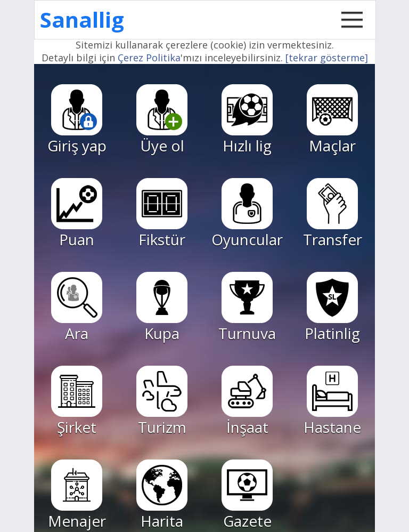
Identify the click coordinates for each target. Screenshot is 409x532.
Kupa (162, 308)
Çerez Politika (149, 58)
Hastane (332, 401)
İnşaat (247, 401)
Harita (162, 495)
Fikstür (162, 214)
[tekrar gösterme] (327, 58)
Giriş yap (77, 120)
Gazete (247, 495)
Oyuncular (247, 214)
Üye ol (162, 120)
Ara (77, 308)
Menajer (77, 495)
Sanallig (82, 19)
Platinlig (332, 308)
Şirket (77, 401)
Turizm (162, 401)
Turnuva (247, 308)
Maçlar (332, 120)
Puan (77, 214)
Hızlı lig (247, 120)
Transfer (333, 214)
